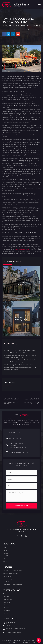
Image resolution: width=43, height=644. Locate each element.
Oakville (6, 613)
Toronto (6, 594)
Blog (5, 559)
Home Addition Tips (24, 29)
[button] (21, 506)
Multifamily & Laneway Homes (13, 585)
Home (5, 548)
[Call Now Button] (39, 640)
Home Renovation (9, 579)
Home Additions (8, 576)
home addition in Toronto (23, 250)
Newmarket (7, 602)
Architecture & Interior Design (13, 571)
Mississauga (7, 605)
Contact (6, 561)
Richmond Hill (8, 599)
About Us (6, 550)
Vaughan (6, 597)
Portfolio (6, 556)
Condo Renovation (9, 582)
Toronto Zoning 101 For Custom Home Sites (18, 365)
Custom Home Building (11, 574)
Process (6, 553)
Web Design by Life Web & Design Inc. (24, 642)
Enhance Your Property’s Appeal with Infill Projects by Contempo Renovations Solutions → (32, 401)
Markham (6, 608)
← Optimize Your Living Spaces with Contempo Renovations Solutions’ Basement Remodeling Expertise (11, 401)
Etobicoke (6, 611)
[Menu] (39, 5)
